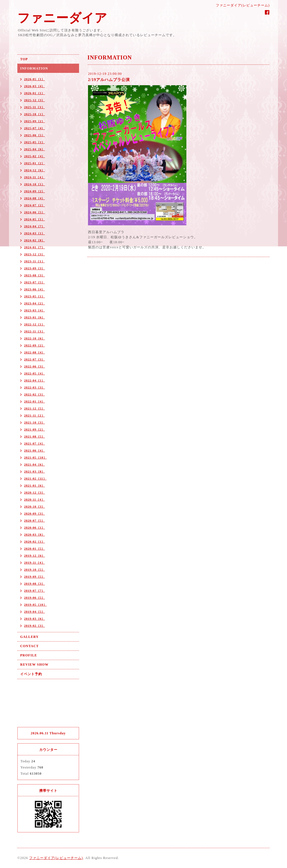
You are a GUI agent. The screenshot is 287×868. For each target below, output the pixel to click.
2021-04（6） (34, 464)
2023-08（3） (34, 275)
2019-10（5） (34, 570)
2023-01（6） (34, 317)
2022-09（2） (34, 345)
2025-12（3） (34, 100)
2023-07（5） (34, 282)
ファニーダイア (62, 18)
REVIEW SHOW (34, 665)
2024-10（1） (34, 184)
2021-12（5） (34, 408)
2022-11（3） (34, 331)
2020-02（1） (34, 541)
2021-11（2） (34, 415)
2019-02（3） (34, 626)
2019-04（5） (34, 612)
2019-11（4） (34, 563)
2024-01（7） (34, 247)
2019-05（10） (35, 605)
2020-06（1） (34, 527)
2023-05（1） (34, 296)
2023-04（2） (34, 303)
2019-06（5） (34, 598)
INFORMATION (34, 68)
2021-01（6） (34, 485)
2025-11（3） (34, 107)
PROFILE (29, 655)
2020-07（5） (34, 520)
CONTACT (29, 646)
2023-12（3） (34, 254)
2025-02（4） (34, 156)
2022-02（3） (34, 394)
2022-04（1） (34, 380)
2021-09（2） (34, 429)
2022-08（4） (34, 352)
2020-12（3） (34, 492)
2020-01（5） (34, 548)
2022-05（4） (34, 373)
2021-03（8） (34, 471)
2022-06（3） (34, 366)
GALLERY (29, 637)
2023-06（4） (34, 289)
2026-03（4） (34, 86)
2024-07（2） (34, 205)
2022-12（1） (34, 324)
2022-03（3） (34, 387)
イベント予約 (31, 674)
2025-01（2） (34, 163)
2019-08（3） (34, 584)
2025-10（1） (34, 114)
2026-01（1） (34, 93)
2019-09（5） (34, 577)
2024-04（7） (34, 226)
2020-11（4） (34, 499)
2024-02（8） (34, 240)
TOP (24, 59)
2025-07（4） (34, 128)
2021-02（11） (35, 478)
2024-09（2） (34, 191)
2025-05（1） (34, 142)
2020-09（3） (34, 513)
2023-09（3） (34, 268)
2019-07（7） (34, 591)
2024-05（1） (34, 219)
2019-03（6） (34, 619)
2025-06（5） (34, 135)
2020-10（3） (34, 506)
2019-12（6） (34, 555)
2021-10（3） (34, 422)
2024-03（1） (34, 233)
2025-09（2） (34, 121)
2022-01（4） (34, 401)
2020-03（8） (34, 534)
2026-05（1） (34, 79)
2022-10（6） (34, 338)
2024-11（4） (34, 177)
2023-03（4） (34, 310)
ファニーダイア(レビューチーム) (56, 858)
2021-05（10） (35, 457)
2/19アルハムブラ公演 (109, 80)
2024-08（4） (34, 198)
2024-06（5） (34, 212)
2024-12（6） (34, 170)
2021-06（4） (34, 450)
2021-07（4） (34, 443)
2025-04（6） (34, 149)
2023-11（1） (34, 261)
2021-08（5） (34, 436)
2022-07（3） (34, 359)
